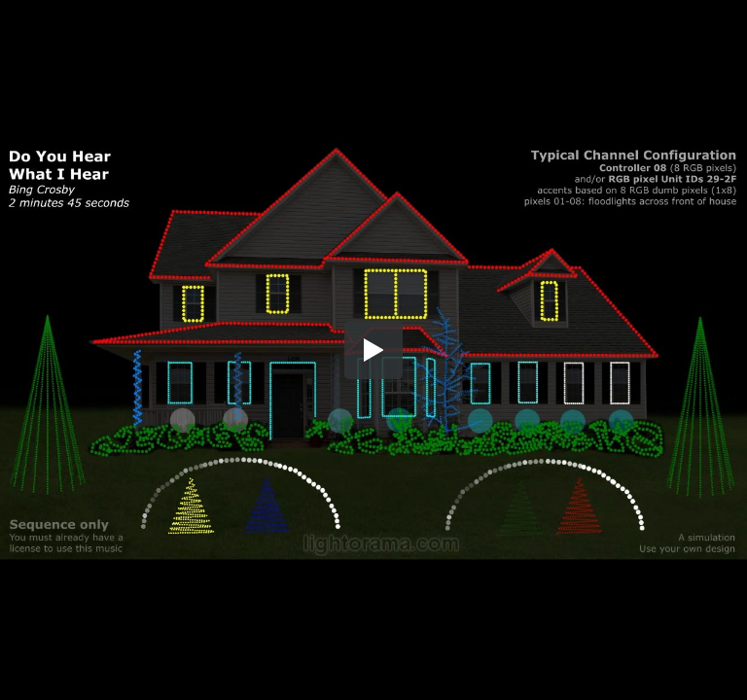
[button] (373, 350)
